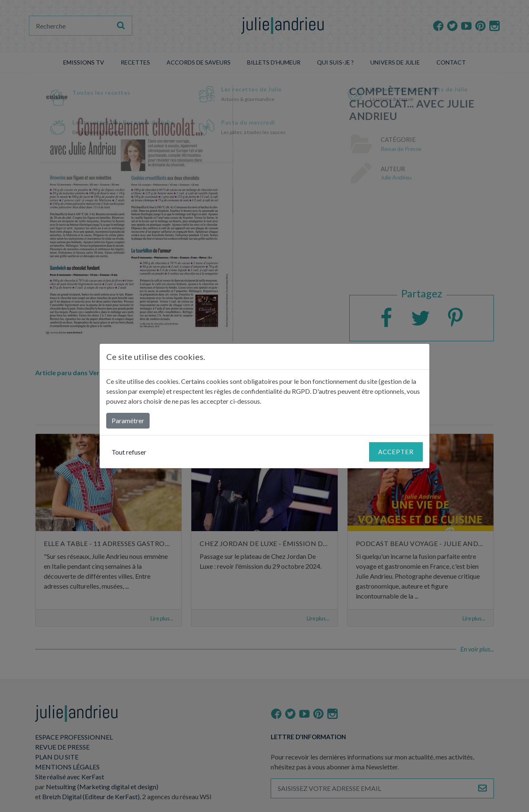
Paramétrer (128, 420)
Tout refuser (129, 452)
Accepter (396, 452)
